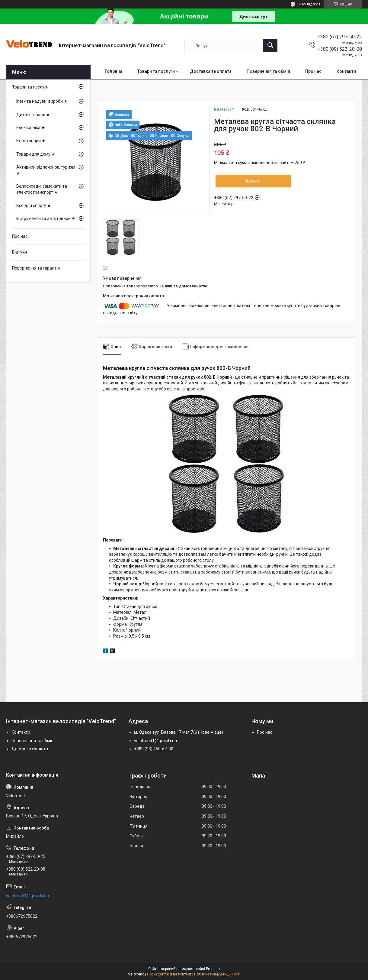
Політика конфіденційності (217, 974)
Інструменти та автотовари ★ (46, 218)
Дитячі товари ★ (33, 115)
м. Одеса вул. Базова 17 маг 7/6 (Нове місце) (179, 732)
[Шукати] (270, 46)
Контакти (346, 71)
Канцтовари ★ (31, 141)
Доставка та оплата (211, 71)
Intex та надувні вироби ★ (42, 101)
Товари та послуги (156, 71)
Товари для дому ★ (36, 154)
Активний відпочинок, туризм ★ (46, 170)
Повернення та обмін (268, 71)
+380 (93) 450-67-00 (154, 749)
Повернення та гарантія (36, 268)
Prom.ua (213, 969)
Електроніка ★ (31, 128)
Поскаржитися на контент (169, 974)
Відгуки (19, 252)
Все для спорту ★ (34, 205)
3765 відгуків (309, 4)
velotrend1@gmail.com (156, 741)
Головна (114, 71)
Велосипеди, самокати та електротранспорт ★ (42, 189)
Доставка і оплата (30, 749)
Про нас (313, 71)
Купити (253, 181)
